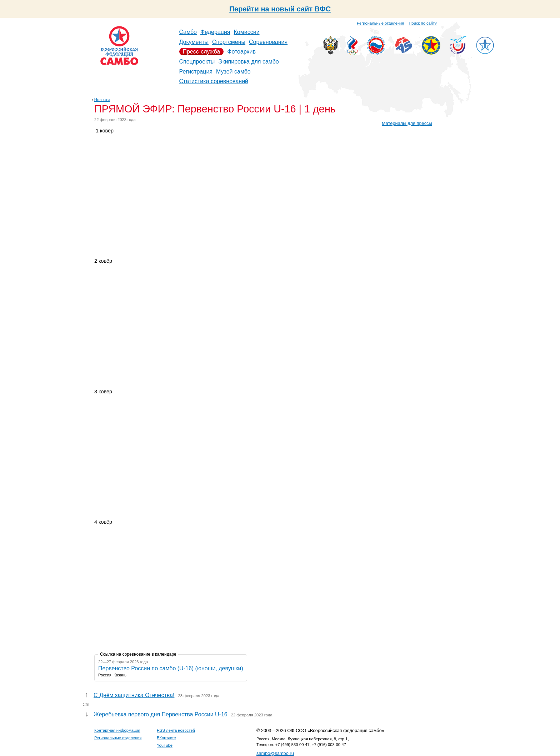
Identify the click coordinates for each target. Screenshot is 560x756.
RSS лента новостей (176, 730)
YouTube (165, 745)
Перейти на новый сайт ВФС (280, 9)
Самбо (188, 32)
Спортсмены (229, 42)
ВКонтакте (166, 738)
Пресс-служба (202, 52)
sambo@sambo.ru (275, 753)
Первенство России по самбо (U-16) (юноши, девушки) (171, 668)
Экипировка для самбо (249, 62)
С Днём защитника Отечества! (134, 695)
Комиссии (247, 32)
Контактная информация (117, 730)
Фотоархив (241, 52)
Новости (102, 100)
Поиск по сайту (423, 23)
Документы (194, 42)
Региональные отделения (380, 23)
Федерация (215, 32)
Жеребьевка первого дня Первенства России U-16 (161, 714)
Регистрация (196, 72)
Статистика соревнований (214, 81)
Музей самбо (233, 72)
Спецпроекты (197, 62)
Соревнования (268, 42)
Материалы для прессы (407, 123)
